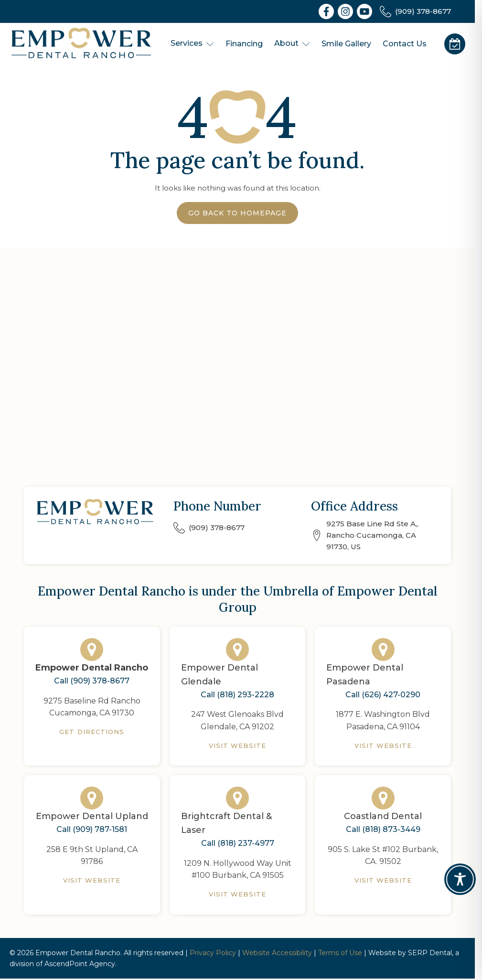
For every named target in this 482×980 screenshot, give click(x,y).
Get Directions (92, 732)
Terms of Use (340, 953)
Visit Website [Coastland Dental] (383, 880)
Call (92, 681)
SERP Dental (430, 953)
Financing (244, 44)
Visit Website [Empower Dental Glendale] (238, 746)
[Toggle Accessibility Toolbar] (460, 879)
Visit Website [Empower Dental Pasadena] (383, 746)
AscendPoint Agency (80, 964)
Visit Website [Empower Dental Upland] (92, 880)
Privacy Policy (213, 953)
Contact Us (405, 44)
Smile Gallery (346, 44)
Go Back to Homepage (237, 213)
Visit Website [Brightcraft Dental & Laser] (238, 894)
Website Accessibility (277, 953)
